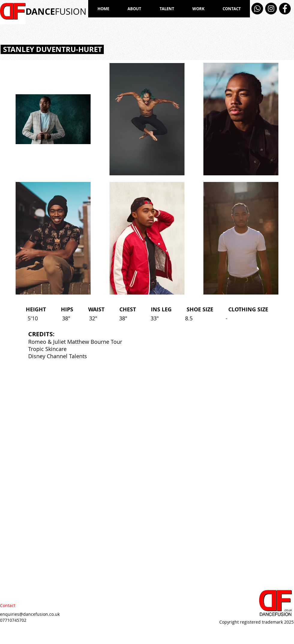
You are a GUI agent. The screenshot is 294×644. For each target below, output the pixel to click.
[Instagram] (271, 9)
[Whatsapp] (257, 9)
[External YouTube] (221, 418)
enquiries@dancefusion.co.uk (30, 614)
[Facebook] (285, 9)
